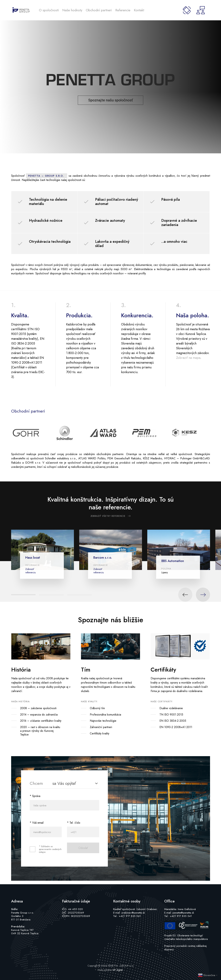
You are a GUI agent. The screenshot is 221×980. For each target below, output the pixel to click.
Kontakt (139, 10)
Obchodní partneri (99, 10)
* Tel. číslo (74, 823)
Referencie (123, 10)
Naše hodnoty (72, 10)
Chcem (36, 783)
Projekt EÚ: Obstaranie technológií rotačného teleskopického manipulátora (186, 937)
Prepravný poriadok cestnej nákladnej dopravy (185, 948)
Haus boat (33, 558)
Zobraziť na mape (188, 358)
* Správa (35, 796)
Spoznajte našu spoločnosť (111, 100)
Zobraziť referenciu (30, 571)
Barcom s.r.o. (103, 558)
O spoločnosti (49, 10)
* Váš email (37, 823)
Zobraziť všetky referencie (108, 516)
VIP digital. (118, 970)
